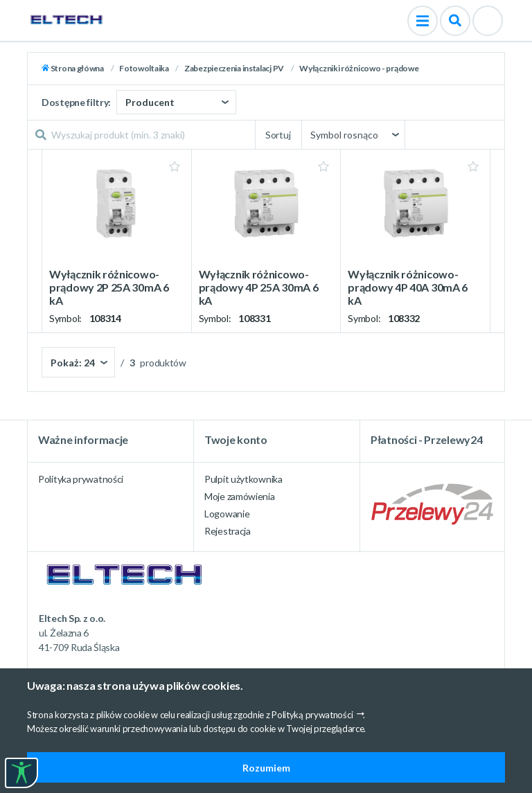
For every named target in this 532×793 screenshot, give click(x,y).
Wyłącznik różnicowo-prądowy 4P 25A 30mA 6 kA (259, 287)
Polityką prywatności (312, 715)
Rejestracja (228, 531)
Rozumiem (266, 768)
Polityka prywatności (81, 479)
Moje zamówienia (240, 496)
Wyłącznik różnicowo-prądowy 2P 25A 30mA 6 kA (109, 287)
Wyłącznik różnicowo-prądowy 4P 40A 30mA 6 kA (408, 287)
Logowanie (227, 514)
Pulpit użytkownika (243, 479)
